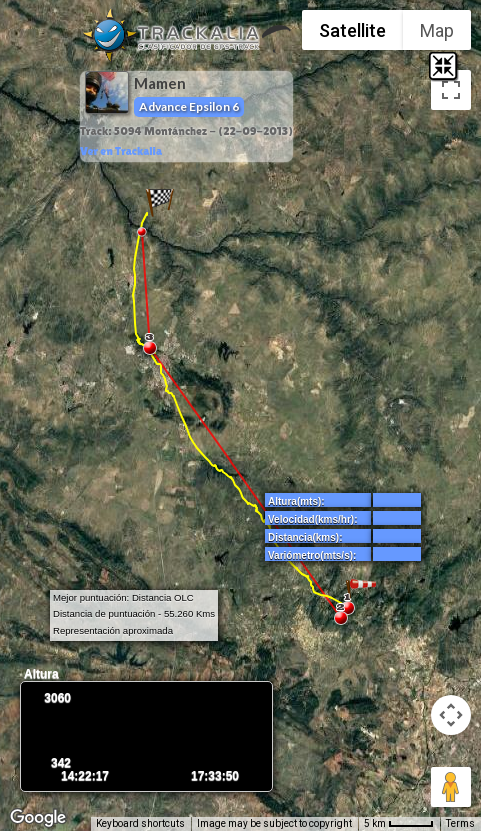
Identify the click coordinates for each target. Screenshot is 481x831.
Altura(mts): (296, 501)
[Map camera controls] (451, 715)
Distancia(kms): (305, 537)
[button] (160, 202)
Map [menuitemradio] (437, 30)
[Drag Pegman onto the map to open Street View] (451, 787)
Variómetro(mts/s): (312, 555)
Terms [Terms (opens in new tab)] (460, 823)
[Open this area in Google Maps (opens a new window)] (38, 818)
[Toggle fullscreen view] (451, 90)
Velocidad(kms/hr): (312, 519)
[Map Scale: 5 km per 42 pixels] (399, 824)
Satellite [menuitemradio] (352, 30)
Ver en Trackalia (121, 151)
